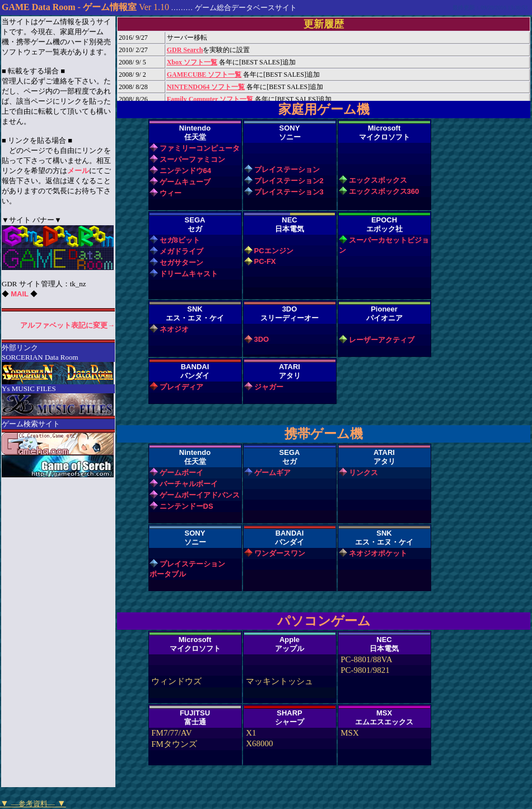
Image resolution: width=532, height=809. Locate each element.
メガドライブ (181, 251)
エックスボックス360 (384, 191)
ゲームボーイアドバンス (200, 495)
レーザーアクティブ (382, 340)
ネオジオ (174, 329)
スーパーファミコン (192, 159)
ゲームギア (272, 473)
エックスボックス (378, 180)
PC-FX (265, 261)
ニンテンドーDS (186, 506)
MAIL (20, 294)
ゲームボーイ (181, 473)
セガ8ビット (180, 240)
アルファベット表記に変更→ (67, 325)
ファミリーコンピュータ (200, 148)
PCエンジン (274, 251)
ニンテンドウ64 (185, 171)
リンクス (363, 473)
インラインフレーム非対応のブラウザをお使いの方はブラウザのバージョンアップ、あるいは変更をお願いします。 (324, 59)
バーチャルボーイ (189, 484)
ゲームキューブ (185, 182)
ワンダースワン (280, 553)
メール (78, 171)
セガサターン (181, 262)
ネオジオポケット (378, 553)
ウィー (171, 193)
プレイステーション (287, 169)
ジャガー (269, 387)
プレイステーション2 (289, 181)
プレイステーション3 (289, 192)
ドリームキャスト (189, 274)
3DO (262, 339)
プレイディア (181, 387)
